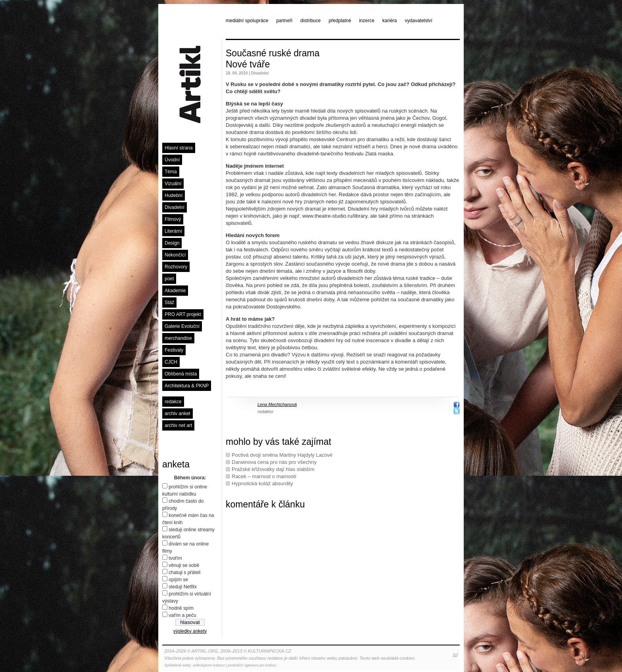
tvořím (175, 558)
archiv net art (178, 425)
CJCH (171, 362)
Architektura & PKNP (187, 386)
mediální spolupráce (247, 21)
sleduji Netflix (183, 587)
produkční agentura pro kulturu (252, 665)
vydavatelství (419, 21)
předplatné (340, 21)
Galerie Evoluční (182, 326)
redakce (173, 402)
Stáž (169, 302)
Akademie (175, 291)
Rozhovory (176, 267)
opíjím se (178, 580)
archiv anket (178, 414)
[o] (455, 655)
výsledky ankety (190, 631)
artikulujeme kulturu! (209, 665)
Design (172, 243)
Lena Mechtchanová (277, 404)
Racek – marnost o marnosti (264, 476)
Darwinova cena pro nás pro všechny (274, 462)
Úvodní (172, 160)
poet (169, 279)
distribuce (310, 21)
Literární (173, 231)
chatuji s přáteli (184, 572)
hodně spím (181, 608)
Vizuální (173, 184)
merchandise (178, 338)
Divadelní (175, 207)
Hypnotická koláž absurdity (262, 483)
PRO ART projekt (183, 314)
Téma (171, 172)
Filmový (173, 219)
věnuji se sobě (184, 565)
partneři (284, 21)
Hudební (174, 195)
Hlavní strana (179, 148)
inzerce (367, 21)
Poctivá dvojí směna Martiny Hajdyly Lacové (282, 455)
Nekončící (175, 255)
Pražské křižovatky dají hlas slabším (273, 469)
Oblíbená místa (181, 374)
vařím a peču (182, 615)
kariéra (390, 21)
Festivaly (174, 350)
